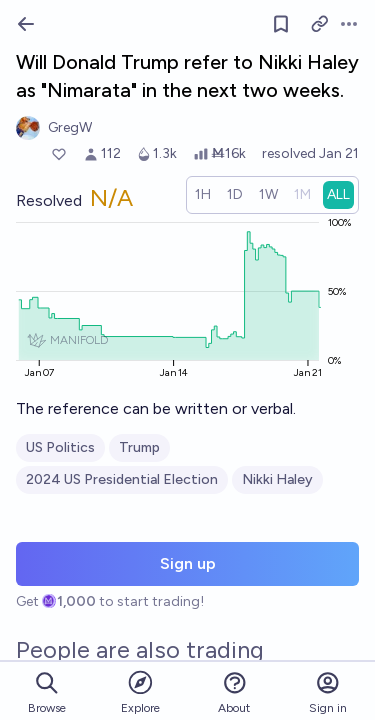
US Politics (60, 447)
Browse (47, 692)
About (234, 692)
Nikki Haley (277, 479)
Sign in (328, 692)
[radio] (203, 195)
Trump (139, 447)
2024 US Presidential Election (122, 479)
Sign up (188, 563)
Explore (140, 691)
